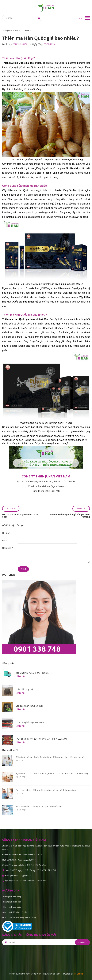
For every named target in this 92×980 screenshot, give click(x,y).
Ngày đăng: (38, 44)
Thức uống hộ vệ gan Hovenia (30, 722)
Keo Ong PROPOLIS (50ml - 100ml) (32, 673)
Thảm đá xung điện (25, 689)
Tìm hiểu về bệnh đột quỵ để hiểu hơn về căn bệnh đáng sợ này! (46, 790)
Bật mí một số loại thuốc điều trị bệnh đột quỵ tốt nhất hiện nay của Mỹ (50, 757)
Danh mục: (7, 44)
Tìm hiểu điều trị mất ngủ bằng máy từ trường (70, 516)
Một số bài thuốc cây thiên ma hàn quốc (20, 516)
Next (80, 509)
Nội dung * (7, 548)
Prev (12, 509)
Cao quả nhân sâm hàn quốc (29, 706)
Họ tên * (6, 533)
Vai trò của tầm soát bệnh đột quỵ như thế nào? (39, 806)
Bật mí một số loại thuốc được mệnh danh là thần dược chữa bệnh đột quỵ (52, 774)
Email (5, 540)
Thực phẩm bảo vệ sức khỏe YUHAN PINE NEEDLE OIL (41, 739)
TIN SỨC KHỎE (20, 44)
